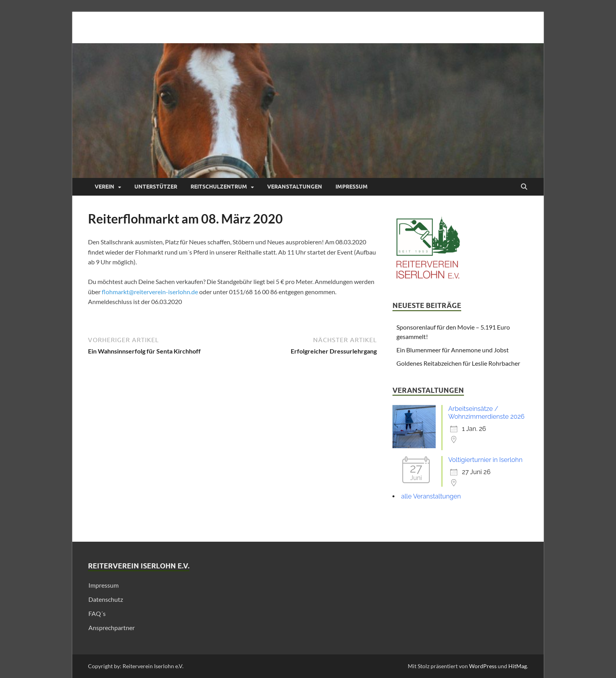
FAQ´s (97, 613)
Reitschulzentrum (219, 187)
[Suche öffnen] (524, 187)
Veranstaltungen (295, 187)
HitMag (518, 666)
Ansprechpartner (112, 628)
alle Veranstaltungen (431, 496)
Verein (104, 187)
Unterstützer (156, 187)
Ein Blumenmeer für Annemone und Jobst (453, 350)
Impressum (352, 187)
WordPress (483, 666)
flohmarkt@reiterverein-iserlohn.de (150, 292)
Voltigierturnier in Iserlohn (485, 460)
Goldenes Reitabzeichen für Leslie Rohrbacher (458, 363)
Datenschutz (106, 599)
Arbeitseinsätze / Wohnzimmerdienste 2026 (486, 413)
